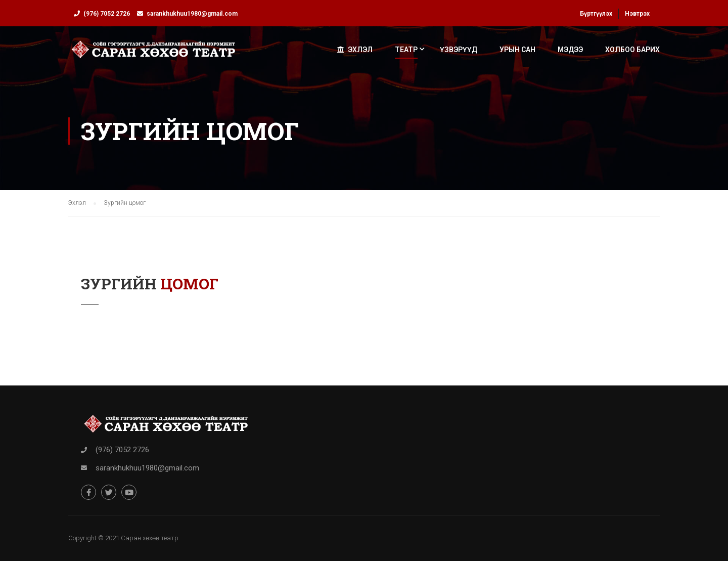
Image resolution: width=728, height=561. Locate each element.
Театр (406, 50)
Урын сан (517, 50)
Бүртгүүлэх (596, 14)
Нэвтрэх (637, 14)
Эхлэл (355, 50)
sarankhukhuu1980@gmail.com (192, 14)
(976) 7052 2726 (107, 14)
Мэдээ (570, 50)
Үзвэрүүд (459, 50)
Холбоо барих (632, 50)
